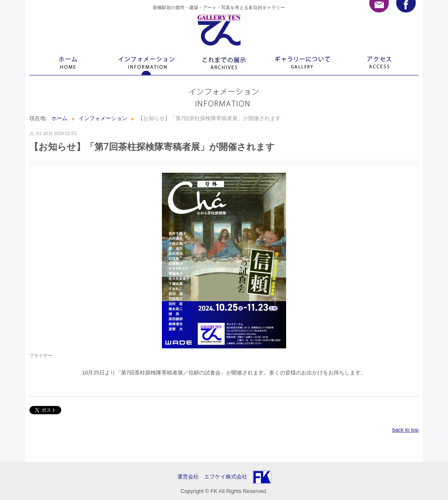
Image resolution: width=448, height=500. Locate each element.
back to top (405, 430)
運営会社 (191, 477)
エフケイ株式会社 (226, 477)
